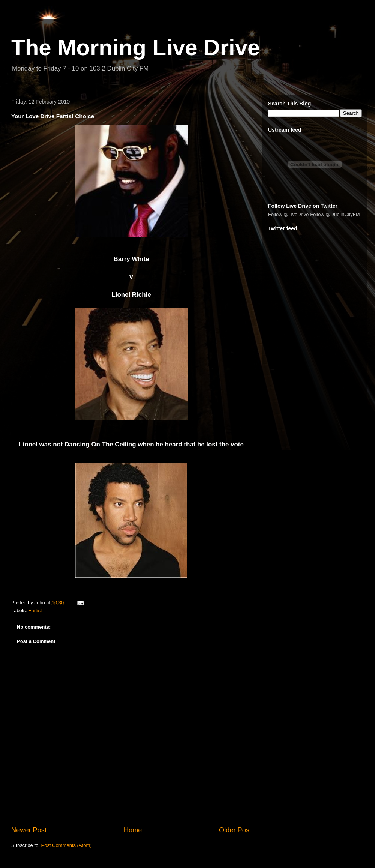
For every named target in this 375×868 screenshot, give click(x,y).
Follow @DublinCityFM (335, 214)
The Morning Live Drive (136, 47)
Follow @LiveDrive (289, 214)
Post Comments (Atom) (67, 845)
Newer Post (29, 830)
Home (133, 830)
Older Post (235, 830)
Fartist (35, 610)
